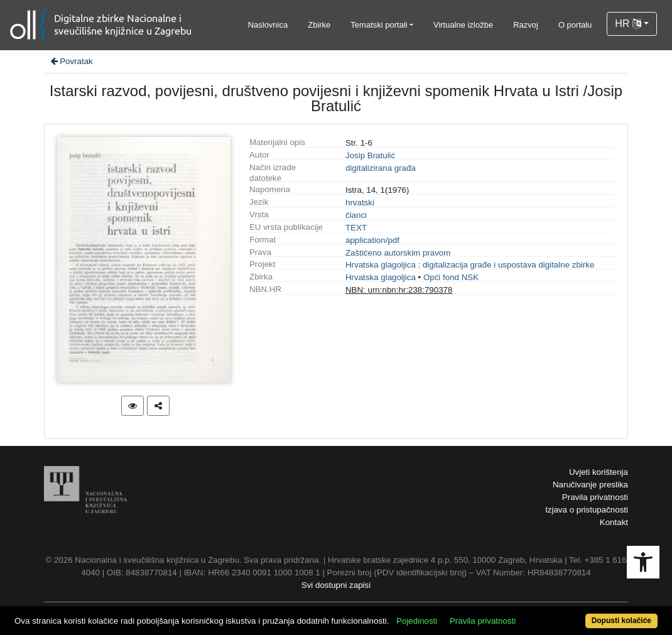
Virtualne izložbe (463, 25)
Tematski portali (379, 25)
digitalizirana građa (381, 168)
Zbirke (319, 25)
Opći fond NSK (451, 277)
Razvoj (526, 25)
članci (356, 215)
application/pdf (372, 240)
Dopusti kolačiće (621, 621)
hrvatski (360, 203)
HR (628, 24)
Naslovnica (268, 25)
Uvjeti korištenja (599, 472)
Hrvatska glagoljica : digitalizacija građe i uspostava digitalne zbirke (470, 265)
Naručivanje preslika (590, 485)
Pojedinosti (417, 621)
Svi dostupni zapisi (336, 585)
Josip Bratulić (370, 155)
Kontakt (614, 522)
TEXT (356, 228)
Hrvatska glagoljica (381, 277)
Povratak (71, 61)
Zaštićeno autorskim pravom (398, 253)
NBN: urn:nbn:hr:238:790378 (399, 290)
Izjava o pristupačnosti (587, 510)
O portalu (575, 25)
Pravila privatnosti (595, 497)
